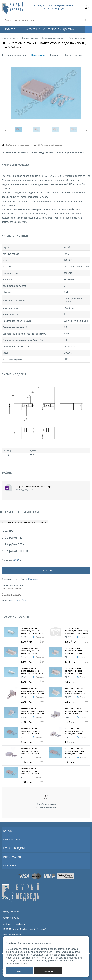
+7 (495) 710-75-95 (10, 918)
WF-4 (67, 717)
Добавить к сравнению (18, 145)
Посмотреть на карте (11, 934)
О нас (42, 29)
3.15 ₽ (77, 662)
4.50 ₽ (77, 682)
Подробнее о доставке (12, 588)
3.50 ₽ (77, 641)
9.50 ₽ (77, 702)
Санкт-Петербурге (19, 600)
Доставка (69, 29)
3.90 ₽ (32, 641)
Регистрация (58, 9)
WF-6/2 (23, 677)
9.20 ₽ (77, 762)
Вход (47, 9)
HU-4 (22, 757)
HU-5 (22, 737)
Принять (20, 971)
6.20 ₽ (32, 722)
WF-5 (67, 657)
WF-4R (23, 717)
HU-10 (67, 757)
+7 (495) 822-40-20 (44, 6)
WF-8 (67, 677)
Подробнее (48, 971)
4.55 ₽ (32, 742)
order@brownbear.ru (64, 6)
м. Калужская (32, 579)
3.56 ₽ (32, 762)
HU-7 (22, 777)
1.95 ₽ (77, 742)
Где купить (54, 29)
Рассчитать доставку (12, 594)
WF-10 (23, 657)
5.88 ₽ (32, 782)
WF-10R (68, 697)
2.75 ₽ (77, 722)
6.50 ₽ (32, 662)
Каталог (11, 29)
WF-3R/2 (68, 637)
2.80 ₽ (32, 702)
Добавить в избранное (50, 145)
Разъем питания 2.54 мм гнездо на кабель (24, 523)
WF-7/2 (23, 637)
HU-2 (67, 737)
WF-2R (23, 697)
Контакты (31, 29)
